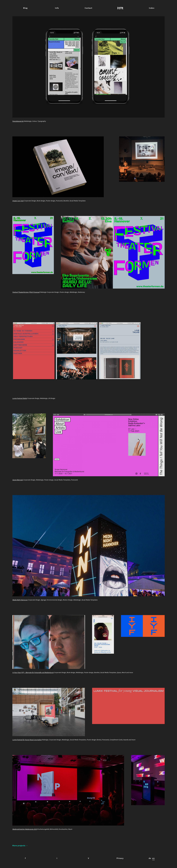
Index (152, 8)
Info (57, 8)
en (153, 858)
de (150, 858)
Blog (25, 8)
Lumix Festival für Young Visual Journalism (27, 740)
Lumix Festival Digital (20, 398)
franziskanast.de (18, 121)
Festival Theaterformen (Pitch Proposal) (26, 292)
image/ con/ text (18, 201)
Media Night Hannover (20, 600)
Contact (88, 8)
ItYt (120, 8)
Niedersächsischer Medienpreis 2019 (25, 829)
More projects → (20, 846)
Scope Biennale (18, 480)
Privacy (120, 858)
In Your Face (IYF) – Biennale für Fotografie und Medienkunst (33, 672)
